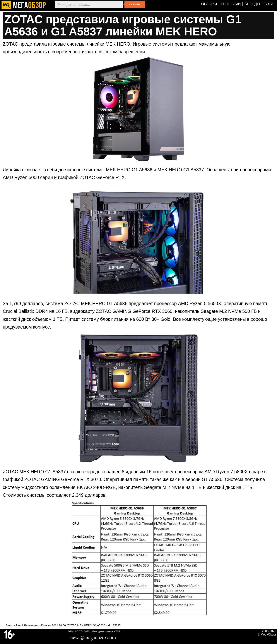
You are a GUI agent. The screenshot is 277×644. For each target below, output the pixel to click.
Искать (135, 4)
